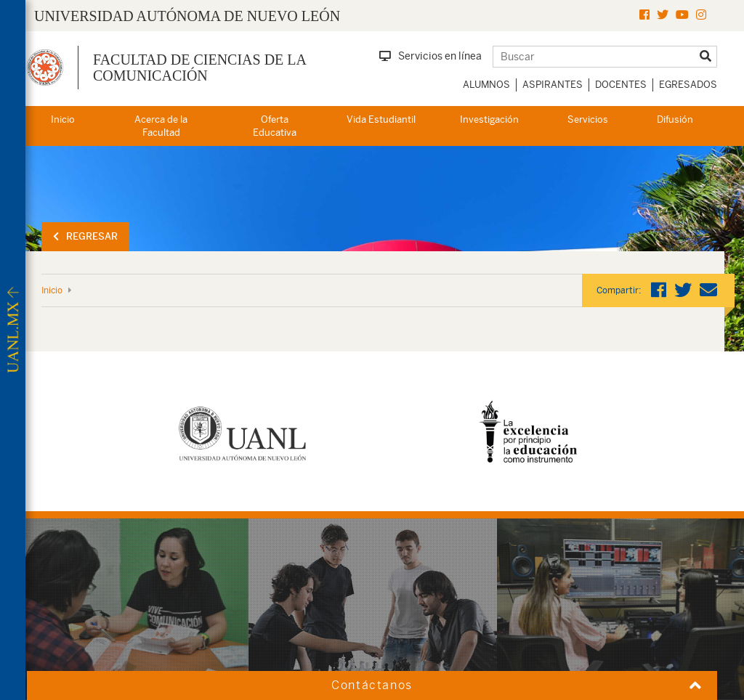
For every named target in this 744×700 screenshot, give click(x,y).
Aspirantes (553, 85)
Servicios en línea (430, 56)
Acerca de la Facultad (161, 126)
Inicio (63, 119)
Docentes (621, 85)
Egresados (688, 85)
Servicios (588, 119)
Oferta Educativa (275, 126)
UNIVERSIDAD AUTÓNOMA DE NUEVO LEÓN (187, 16)
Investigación (489, 119)
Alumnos (486, 85)
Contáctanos (372, 685)
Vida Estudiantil (381, 119)
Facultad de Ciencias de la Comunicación (199, 68)
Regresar (85, 236)
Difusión (675, 119)
